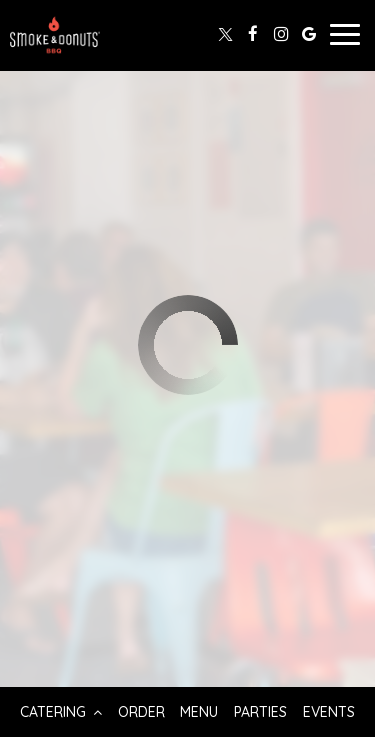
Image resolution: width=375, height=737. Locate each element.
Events (329, 712)
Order (141, 712)
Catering (61, 712)
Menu (199, 712)
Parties (260, 712)
